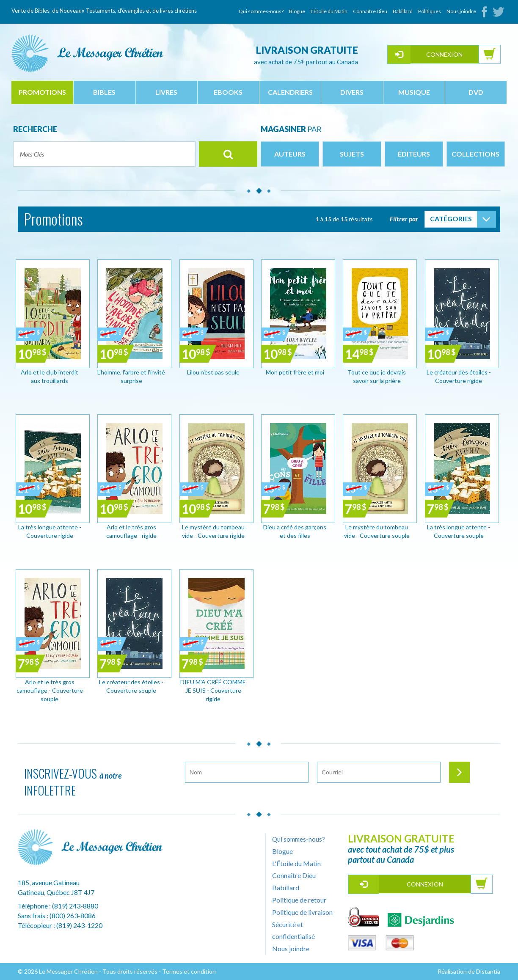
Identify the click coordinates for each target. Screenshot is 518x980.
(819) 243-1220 (79, 925)
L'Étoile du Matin (329, 11)
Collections (475, 154)
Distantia (488, 971)
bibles (104, 92)
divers (352, 92)
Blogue (297, 11)
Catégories (451, 219)
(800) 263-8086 (73, 915)
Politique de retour (299, 900)
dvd (476, 92)
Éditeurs (414, 154)
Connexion (444, 54)
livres (166, 92)
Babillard (403, 11)
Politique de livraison (302, 912)
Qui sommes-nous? (261, 11)
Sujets (352, 154)
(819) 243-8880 (75, 906)
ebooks (228, 92)
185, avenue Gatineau (49, 882)
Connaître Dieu (370, 11)
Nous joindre (461, 11)
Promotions (42, 92)
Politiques (430, 11)
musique (414, 92)
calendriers (290, 92)
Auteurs (290, 154)
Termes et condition (189, 971)
